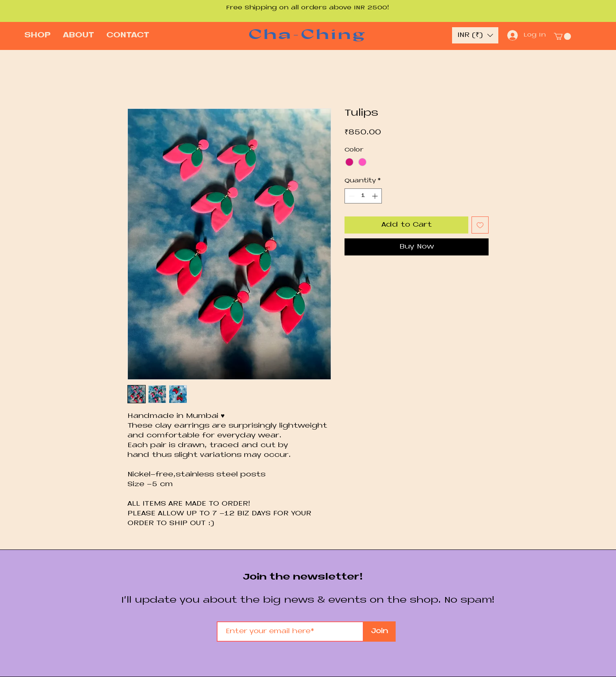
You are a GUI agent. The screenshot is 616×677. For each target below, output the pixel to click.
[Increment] (376, 196)
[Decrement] (351, 196)
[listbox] (475, 35)
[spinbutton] (363, 196)
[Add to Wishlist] (480, 225)
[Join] (379, 632)
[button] (475, 35)
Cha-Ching (307, 34)
